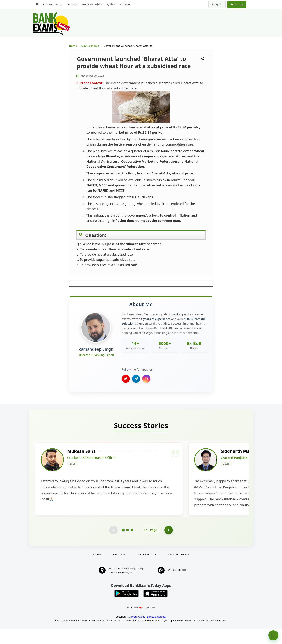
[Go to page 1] (123, 545)
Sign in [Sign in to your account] (217, 4)
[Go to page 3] (132, 545)
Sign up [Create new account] (237, 4)
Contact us (147, 570)
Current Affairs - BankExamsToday (148, 632)
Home (73, 46)
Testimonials (179, 570)
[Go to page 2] (128, 545)
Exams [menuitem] (70, 4)
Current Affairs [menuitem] (52, 4)
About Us (120, 570)
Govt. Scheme (91, 46)
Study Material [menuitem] (91, 4)
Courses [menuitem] (125, 4)
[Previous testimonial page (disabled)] (113, 545)
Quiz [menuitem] (110, 4)
